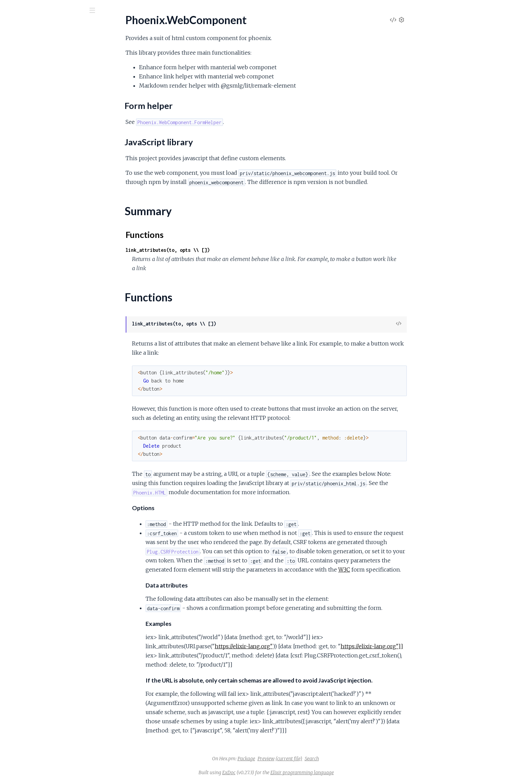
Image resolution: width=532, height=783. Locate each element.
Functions (23, 116)
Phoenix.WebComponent (46, 27)
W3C (395, 570)
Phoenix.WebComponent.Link (40, 137)
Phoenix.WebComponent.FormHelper (49, 128)
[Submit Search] (10, 10)
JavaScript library (36, 97)
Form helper (30, 90)
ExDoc (280, 772)
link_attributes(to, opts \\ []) (218, 250)
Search (363, 759)
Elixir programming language (353, 772)
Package (297, 759)
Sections (21, 80)
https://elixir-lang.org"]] (423, 646)
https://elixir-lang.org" (295, 646)
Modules (41, 47)
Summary (22, 108)
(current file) (340, 759)
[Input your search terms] (51, 10)
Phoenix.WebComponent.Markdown (47, 146)
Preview (317, 759)
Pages (15, 47)
